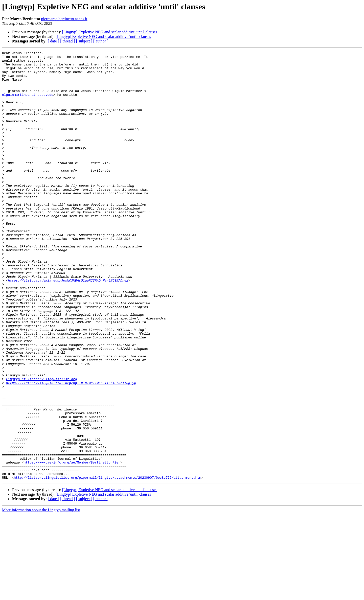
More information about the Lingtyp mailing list (41, 596)
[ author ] (101, 41)
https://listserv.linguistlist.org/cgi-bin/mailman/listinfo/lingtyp (71, 449)
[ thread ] (68, 41)
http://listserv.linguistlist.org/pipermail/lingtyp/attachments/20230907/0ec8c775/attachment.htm (108, 563)
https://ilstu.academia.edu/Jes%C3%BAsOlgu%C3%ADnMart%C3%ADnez (68, 327)
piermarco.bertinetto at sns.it (64, 19)
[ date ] (53, 41)
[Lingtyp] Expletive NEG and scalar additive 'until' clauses (110, 32)
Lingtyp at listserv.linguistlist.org (42, 445)
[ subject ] (84, 41)
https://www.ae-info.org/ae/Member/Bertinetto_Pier (72, 545)
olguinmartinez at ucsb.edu (28, 104)
